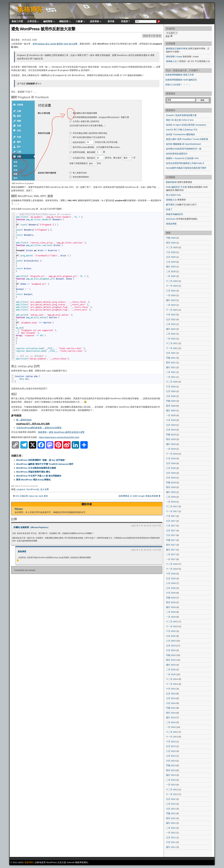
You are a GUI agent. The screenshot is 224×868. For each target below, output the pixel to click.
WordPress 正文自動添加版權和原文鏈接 (36, 468)
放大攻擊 (45, 489)
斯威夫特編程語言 (175, 214)
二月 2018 (171, 497)
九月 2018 (171, 463)
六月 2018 (171, 478)
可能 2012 (171, 813)
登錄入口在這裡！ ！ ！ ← (178, 85)
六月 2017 (171, 535)
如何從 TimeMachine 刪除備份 (180, 134)
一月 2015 (171, 674)
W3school (171, 219)
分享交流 (32, 21)
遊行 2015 (171, 665)
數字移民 (170, 205)
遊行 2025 (171, 267)
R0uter (19, 509)
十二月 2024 (172, 281)
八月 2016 (171, 583)
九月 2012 (171, 799)
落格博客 (30, 10)
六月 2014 (171, 703)
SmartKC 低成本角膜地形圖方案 (181, 115)
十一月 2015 (172, 626)
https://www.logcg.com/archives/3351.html (59, 437)
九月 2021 (171, 353)
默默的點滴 (171, 182)
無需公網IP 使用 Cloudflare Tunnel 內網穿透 (187, 139)
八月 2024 (171, 291)
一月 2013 (171, 785)
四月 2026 (171, 243)
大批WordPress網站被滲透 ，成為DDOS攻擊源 (39, 428)
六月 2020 (171, 396)
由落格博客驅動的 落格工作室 (180, 75)
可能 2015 (171, 655)
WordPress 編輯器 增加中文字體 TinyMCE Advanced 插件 (45, 464)
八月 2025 (171, 262)
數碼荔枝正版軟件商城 (177, 48)
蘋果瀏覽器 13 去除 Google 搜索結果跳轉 (138, 496)
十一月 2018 (172, 454)
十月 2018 (171, 458)
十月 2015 (171, 631)
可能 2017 (171, 540)
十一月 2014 (172, 684)
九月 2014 (171, 694)
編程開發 (48, 21)
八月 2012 (171, 804)
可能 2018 (171, 482)
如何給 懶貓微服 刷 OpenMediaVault (183, 144)
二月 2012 (171, 828)
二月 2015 (171, 669)
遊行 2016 (171, 607)
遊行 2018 (171, 492)
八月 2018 (171, 468)
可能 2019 (171, 435)
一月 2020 (171, 415)
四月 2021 (171, 362)
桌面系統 (94, 21)
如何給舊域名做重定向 (177, 154)
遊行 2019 (171, 444)
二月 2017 (171, 554)
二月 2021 (171, 372)
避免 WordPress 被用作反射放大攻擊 (43, 29)
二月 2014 (171, 722)
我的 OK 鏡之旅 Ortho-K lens (180, 120)
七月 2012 (171, 809)
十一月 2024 (172, 286)
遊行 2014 (171, 717)
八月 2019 (171, 420)
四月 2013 (171, 770)
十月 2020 (171, 387)
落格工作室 (17, 21)
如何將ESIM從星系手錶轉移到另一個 (184, 149)
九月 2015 (171, 636)
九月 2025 (171, 257)
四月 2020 (171, 406)
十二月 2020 (172, 382)
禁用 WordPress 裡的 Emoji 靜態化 (33, 480)
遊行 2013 (171, 775)
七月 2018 (171, 473)
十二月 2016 (172, 564)
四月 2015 (171, 660)
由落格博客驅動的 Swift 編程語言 (181, 80)
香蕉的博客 (171, 224)
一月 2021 (171, 377)
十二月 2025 (172, 247)
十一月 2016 (172, 569)
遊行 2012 (171, 823)
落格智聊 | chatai (174, 56)
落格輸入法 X (172, 61)
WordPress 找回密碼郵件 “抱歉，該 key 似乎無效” (41, 460)
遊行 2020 (171, 410)
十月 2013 (171, 741)
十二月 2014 (172, 679)
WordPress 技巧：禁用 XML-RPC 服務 (33, 424)
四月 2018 (171, 487)
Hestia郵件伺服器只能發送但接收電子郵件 (186, 168)
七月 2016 (171, 588)
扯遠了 (169, 209)
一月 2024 (171, 295)
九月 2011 (171, 837)
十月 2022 (171, 315)
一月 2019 (171, 449)
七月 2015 (171, 646)
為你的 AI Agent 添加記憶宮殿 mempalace (186, 125)
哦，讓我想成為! (24, 420)
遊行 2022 (171, 329)
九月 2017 (171, 521)
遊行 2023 (171, 300)
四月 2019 (171, 439)
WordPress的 (33, 489)
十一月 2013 (172, 737)
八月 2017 (171, 526)
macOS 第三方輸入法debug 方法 (182, 130)
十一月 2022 (172, 310)
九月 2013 (171, 746)
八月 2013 (171, 751)
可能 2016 (171, 598)
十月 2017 (171, 516)
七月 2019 (171, 425)
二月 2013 (171, 780)
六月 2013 (171, 761)
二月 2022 (171, 334)
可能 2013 (171, 765)
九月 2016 (171, 578)
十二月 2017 (172, 506)
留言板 (111, 21)
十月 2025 (171, 252)
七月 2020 (171, 391)
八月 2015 (171, 641)
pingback (21, 489)
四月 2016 (171, 602)
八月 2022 (171, 324)
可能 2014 (171, 708)
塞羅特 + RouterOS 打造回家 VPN (182, 158)
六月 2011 (171, 842)
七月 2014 (171, 698)
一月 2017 (171, 559)
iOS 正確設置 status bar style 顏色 (32, 496)
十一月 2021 (172, 348)
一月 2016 (171, 617)
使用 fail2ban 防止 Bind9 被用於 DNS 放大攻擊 (55, 44)
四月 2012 (171, 818)
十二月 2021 (172, 343)
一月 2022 (171, 339)
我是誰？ (126, 21)
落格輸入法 (171, 200)
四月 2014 (171, 713)
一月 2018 (171, 502)
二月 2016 (171, 612)
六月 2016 (171, 593)
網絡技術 (64, 21)
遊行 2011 (171, 847)
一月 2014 (171, 727)
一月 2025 (171, 276)
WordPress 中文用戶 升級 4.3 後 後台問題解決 (39, 476)
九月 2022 (171, 319)
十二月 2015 (172, 622)
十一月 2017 (172, 511)
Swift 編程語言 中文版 (176, 187)
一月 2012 (171, 833)
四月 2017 (171, 545)
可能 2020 (171, 401)
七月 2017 (171, 530)
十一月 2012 (172, 794)
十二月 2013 (172, 732)
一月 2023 (171, 305)
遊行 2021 (171, 367)
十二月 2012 (172, 789)
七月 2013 (171, 756)
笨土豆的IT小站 (173, 195)
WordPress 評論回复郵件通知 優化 (33, 472)
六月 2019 (171, 430)
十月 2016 (171, 574)
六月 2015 (171, 650)
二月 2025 (171, 271)
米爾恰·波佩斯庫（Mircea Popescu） (31, 527)
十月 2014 (171, 689)
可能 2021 (171, 358)
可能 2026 (171, 238)
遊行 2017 (171, 550)
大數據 (79, 21)
